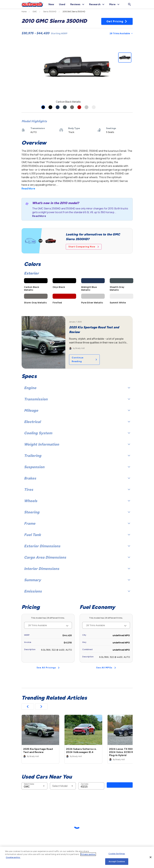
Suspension (77, 467)
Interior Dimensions (77, 569)
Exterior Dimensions (77, 546)
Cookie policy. (13, 857)
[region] (77, 857)
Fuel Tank (77, 535)
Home (24, 12)
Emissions (77, 591)
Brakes (77, 478)
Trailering (77, 456)
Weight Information (77, 444)
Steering (77, 512)
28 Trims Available (121, 33)
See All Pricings (48, 668)
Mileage (77, 410)
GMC (35, 12)
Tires (77, 489)
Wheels (77, 501)
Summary (77, 580)
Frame (77, 523)
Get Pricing (117, 21)
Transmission (77, 399)
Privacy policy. (88, 854)
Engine (77, 388)
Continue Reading (84, 360)
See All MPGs (106, 668)
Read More (28, 189)
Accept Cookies (117, 861)
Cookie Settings (117, 854)
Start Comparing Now (84, 247)
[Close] (151, 857)
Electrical (77, 422)
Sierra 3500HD (50, 12)
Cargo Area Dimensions (77, 557)
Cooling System (77, 433)
